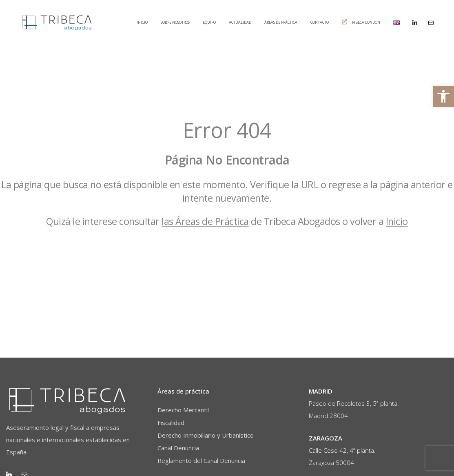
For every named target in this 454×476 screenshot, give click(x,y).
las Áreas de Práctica (205, 221)
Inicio (142, 22)
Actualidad (240, 22)
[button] (443, 96)
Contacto (320, 22)
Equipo (209, 22)
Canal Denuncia (178, 448)
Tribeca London (361, 22)
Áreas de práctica (281, 22)
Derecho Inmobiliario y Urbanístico (206, 435)
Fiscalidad (171, 423)
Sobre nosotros (175, 22)
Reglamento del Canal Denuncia (201, 460)
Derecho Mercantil (183, 410)
